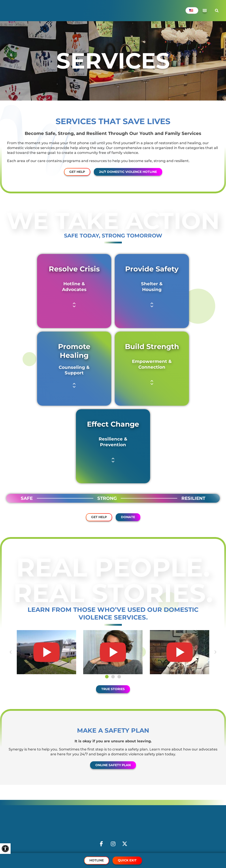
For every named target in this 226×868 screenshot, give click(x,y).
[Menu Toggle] (205, 11)
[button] (74, 305)
